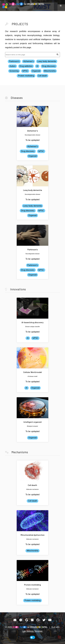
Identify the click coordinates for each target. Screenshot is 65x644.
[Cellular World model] (32, 358)
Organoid (36, 71)
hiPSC (25, 71)
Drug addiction (26, 66)
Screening (14, 71)
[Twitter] (44, 620)
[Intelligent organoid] (32, 408)
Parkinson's (14, 61)
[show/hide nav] (61, 6)
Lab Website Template (32, 631)
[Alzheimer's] (32, 116)
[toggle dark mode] (32, 637)
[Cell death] (32, 471)
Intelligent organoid (32, 422)
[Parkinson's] (32, 235)
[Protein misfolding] (32, 570)
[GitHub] (38, 620)
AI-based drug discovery (32, 322)
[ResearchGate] (32, 620)
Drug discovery (49, 66)
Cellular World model (33, 372)
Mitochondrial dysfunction (33, 535)
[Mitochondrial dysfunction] (32, 521)
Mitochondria (50, 71)
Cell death (42, 76)
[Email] (15, 620)
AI (37, 66)
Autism (13, 66)
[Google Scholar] (27, 620)
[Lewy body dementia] (32, 176)
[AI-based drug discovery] (32, 308)
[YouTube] (50, 620)
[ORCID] (21, 620)
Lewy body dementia (47, 61)
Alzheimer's (28, 61)
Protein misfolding (26, 76)
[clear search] (57, 55)
